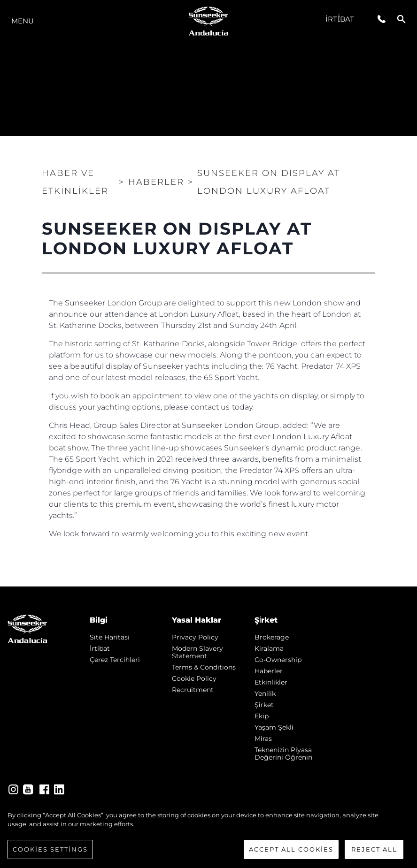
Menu (23, 21)
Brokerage (272, 637)
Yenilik (265, 693)
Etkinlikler (271, 682)
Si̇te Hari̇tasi (110, 637)
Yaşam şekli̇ (274, 727)
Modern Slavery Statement (197, 652)
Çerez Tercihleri (115, 660)
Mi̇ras (263, 739)
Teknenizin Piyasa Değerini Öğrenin (283, 754)
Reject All (374, 855)
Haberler (269, 671)
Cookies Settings (50, 855)
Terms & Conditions (204, 667)
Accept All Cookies (291, 855)
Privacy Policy (195, 637)
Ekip (262, 716)
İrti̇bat (340, 19)
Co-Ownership (278, 660)
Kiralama (269, 648)
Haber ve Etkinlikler (75, 182)
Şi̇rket (264, 705)
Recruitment (193, 690)
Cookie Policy (194, 678)
